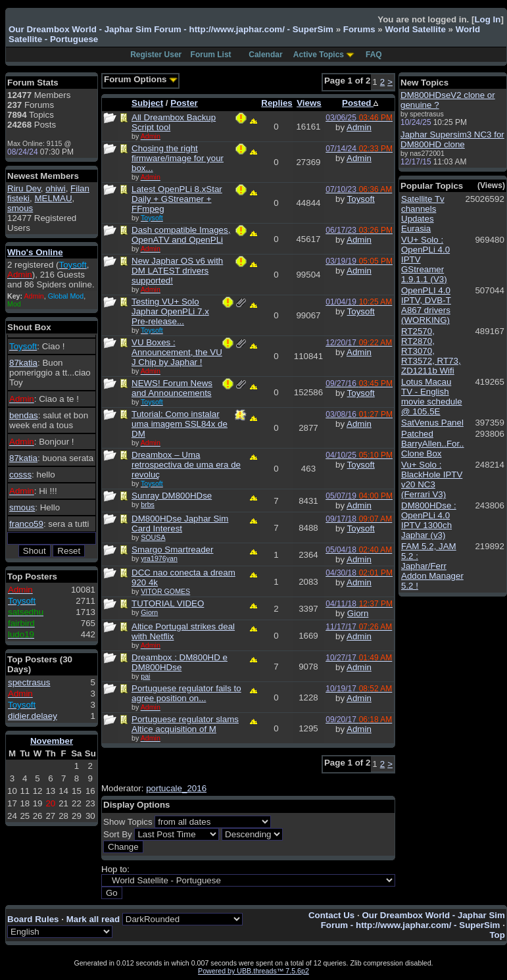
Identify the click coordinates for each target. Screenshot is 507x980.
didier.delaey (33, 716)
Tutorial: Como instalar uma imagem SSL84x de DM (180, 424)
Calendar (265, 55)
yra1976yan (159, 558)
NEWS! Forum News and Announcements (172, 388)
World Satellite (415, 29)
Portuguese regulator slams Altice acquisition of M (185, 724)
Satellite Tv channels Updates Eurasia (423, 214)
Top (497, 935)
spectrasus (29, 682)
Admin (359, 127)
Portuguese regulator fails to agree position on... (186, 693)
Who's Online (35, 252)
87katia (23, 363)
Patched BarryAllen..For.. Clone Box (433, 444)
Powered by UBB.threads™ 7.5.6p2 (253, 971)
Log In (487, 19)
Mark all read (93, 919)
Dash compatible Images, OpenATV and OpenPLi (181, 235)
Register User (156, 55)
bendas (24, 415)
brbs (148, 504)
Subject (147, 103)
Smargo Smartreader (172, 550)
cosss (20, 475)
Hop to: (115, 869)
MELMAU (53, 198)
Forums (359, 29)
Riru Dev (24, 188)
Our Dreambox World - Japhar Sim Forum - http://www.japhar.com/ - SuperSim (171, 29)
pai (145, 676)
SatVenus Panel (432, 423)
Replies (277, 103)
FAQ (374, 55)
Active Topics (319, 55)
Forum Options (141, 79)
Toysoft (361, 199)
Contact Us (331, 915)
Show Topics (128, 822)
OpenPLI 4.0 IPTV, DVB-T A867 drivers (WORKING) (426, 305)
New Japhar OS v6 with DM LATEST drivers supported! (177, 271)
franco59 (26, 524)
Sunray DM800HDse (172, 496)
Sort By (118, 834)
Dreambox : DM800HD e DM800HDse (180, 662)
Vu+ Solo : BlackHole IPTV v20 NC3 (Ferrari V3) (432, 479)
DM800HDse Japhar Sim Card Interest (180, 524)
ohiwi (55, 188)
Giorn (149, 612)
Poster (184, 103)
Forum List (211, 55)
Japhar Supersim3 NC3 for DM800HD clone (452, 139)
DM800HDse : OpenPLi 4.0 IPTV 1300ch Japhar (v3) (429, 520)
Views (309, 103)
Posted (360, 103)
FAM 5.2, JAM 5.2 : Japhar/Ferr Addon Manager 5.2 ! (432, 566)
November (52, 741)
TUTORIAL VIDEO (168, 603)
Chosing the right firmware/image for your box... (178, 158)
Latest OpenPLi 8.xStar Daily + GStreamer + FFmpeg (177, 199)
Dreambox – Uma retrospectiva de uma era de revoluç (186, 465)
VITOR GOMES (165, 591)
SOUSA (153, 537)
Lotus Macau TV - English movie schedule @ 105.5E (432, 397)
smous (20, 208)
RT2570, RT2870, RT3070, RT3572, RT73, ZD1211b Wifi (431, 351)
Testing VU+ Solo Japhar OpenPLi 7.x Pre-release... (170, 311)
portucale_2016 (176, 788)
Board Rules (33, 919)
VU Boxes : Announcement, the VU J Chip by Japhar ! (177, 352)
